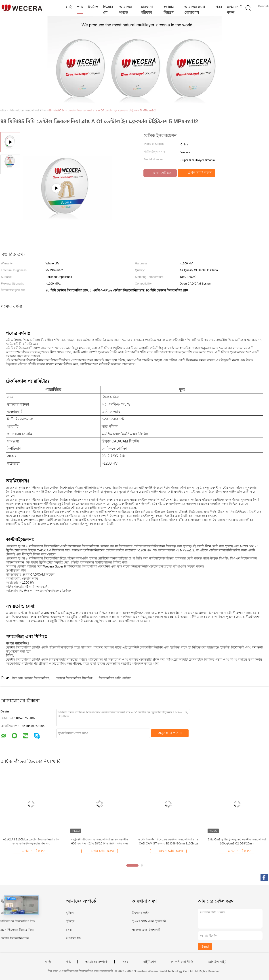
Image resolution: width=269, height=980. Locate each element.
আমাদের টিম (74, 938)
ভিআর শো (108, 10)
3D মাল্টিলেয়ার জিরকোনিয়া (17, 930)
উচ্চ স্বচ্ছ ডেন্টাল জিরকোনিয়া (31, 678)
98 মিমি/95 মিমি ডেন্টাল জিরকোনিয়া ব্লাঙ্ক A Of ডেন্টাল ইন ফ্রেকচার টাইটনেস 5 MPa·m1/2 (102, 110)
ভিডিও (93, 7)
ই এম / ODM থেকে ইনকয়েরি (149, 921)
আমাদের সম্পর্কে (97, 962)
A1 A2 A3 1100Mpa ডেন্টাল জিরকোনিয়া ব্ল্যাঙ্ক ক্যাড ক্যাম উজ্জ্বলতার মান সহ (31, 841)
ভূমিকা (70, 913)
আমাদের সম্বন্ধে (126, 10)
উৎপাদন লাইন (141, 913)
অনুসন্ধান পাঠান (170, 733)
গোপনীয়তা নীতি (182, 962)
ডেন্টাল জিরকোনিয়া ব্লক (15, 938)
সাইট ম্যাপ (149, 962)
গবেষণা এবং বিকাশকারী (146, 930)
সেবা (69, 930)
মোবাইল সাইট (217, 962)
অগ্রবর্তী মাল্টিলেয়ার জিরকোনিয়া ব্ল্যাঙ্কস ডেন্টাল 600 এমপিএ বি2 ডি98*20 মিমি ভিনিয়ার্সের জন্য (100, 841)
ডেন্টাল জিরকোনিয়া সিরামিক (74, 678)
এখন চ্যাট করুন (234, 10)
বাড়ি (69, 7)
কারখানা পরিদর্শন (147, 10)
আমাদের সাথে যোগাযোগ (195, 10)
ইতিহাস (71, 921)
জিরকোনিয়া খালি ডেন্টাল (115, 678)
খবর (219, 7)
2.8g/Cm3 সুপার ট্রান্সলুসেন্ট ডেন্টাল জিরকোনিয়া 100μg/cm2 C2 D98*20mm (237, 841)
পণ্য (80, 7)
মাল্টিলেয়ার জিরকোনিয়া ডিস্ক (18, 921)
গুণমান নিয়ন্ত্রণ (169, 10)
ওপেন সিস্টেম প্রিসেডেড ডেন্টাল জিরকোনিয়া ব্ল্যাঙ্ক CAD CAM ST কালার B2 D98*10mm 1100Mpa (168, 841)
